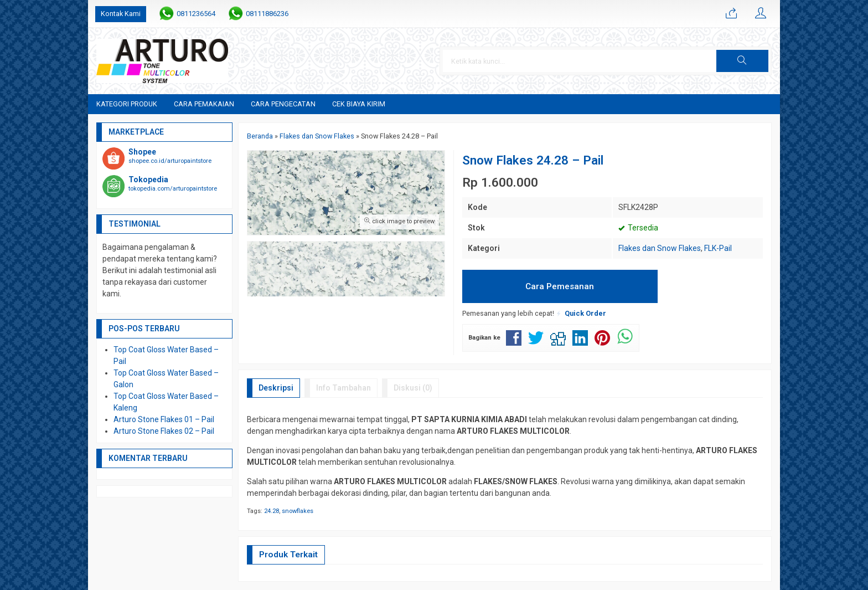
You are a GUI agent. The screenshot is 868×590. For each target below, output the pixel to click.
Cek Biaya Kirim (359, 104)
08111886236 (267, 14)
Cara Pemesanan (560, 286)
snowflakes (298, 511)
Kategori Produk (127, 104)
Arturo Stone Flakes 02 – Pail (164, 431)
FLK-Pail (718, 248)
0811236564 (196, 14)
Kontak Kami (121, 14)
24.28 (272, 511)
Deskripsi (276, 388)
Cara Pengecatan (283, 104)
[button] (742, 61)
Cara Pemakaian (204, 104)
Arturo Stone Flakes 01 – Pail (164, 419)
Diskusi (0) (413, 388)
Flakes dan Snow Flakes (660, 248)
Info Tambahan (343, 388)
